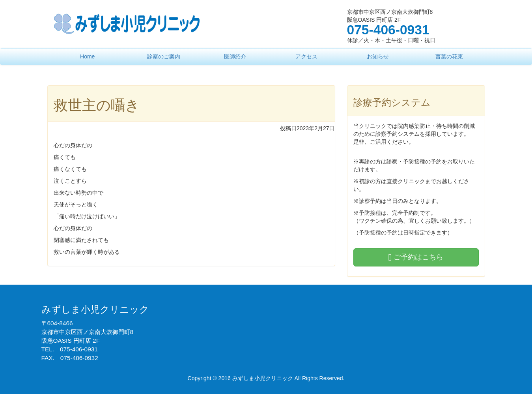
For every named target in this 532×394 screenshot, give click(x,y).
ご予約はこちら (416, 257)
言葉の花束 (449, 56)
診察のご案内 (164, 56)
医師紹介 (235, 56)
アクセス (306, 56)
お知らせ (378, 56)
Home (87, 56)
